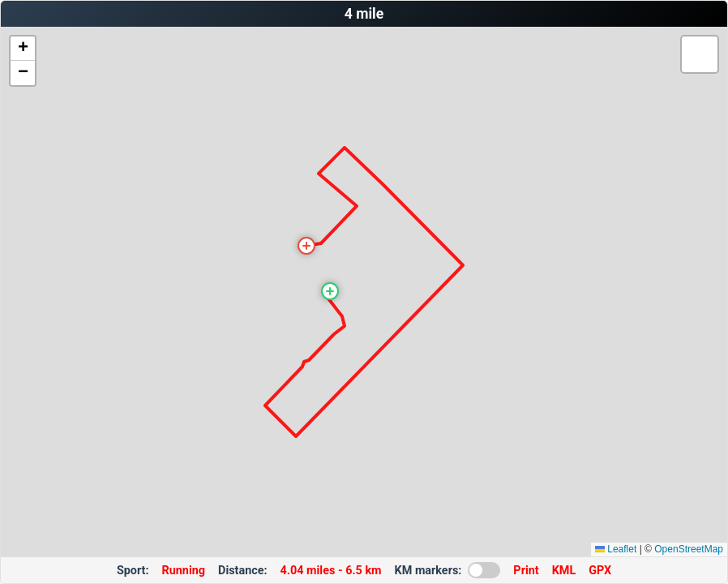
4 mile (364, 14)
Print (526, 571)
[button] (330, 291)
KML (564, 571)
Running (184, 571)
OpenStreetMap (689, 549)
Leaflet (616, 549)
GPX (600, 571)
